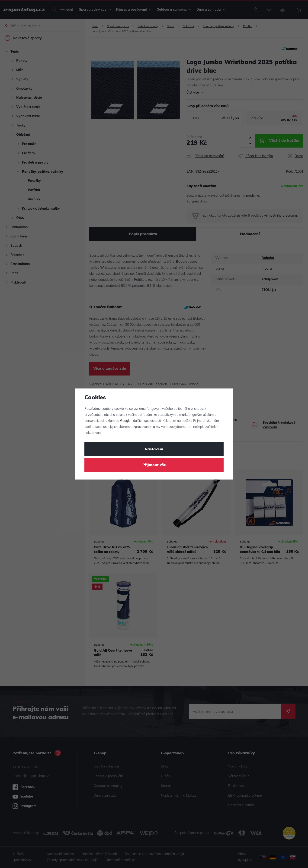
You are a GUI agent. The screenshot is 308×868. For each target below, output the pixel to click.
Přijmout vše (154, 465)
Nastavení (154, 449)
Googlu (125, 421)
